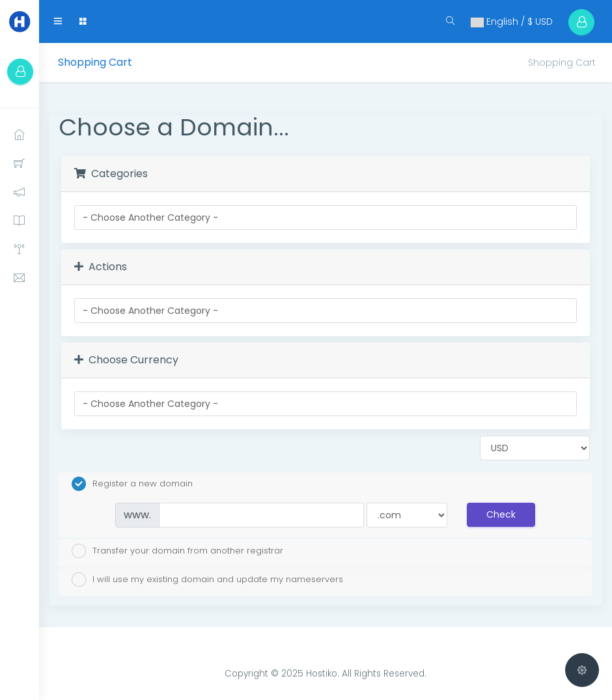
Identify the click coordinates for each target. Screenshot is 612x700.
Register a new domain (132, 484)
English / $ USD (512, 21)
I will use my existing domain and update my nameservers (207, 580)
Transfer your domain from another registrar (177, 551)
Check (501, 514)
